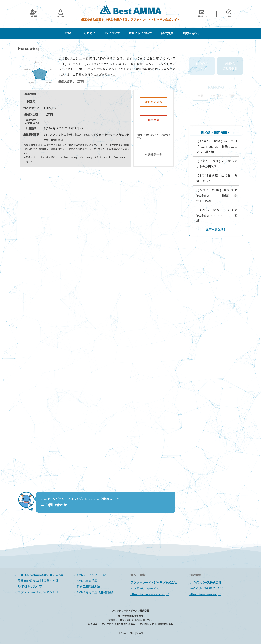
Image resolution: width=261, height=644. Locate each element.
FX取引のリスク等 (30, 586)
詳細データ (153, 154)
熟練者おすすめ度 (208, 112)
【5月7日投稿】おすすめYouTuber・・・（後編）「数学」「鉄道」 (217, 195)
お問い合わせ (191, 33)
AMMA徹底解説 (87, 581)
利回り (201, 93)
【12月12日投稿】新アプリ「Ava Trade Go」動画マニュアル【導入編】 (217, 146)
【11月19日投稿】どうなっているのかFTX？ (217, 164)
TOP (68, 33)
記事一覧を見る (216, 229)
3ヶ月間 (216, 80)
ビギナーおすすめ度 (209, 102)
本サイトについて (140, 33)
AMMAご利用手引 (230, 50)
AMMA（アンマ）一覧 (91, 575)
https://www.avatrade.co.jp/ (150, 594)
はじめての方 (154, 102)
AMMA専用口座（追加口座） (96, 592)
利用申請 (154, 120)
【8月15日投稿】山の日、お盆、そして (217, 178)
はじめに (90, 33)
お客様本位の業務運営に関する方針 (41, 575)
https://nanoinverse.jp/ (205, 594)
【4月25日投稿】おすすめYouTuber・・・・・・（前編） (217, 215)
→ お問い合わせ (54, 505)
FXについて (112, 33)
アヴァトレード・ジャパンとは (38, 592)
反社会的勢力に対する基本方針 (38, 581)
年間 (200, 80)
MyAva (202, 50)
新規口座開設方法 (88, 586)
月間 (231, 80)
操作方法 (167, 33)
